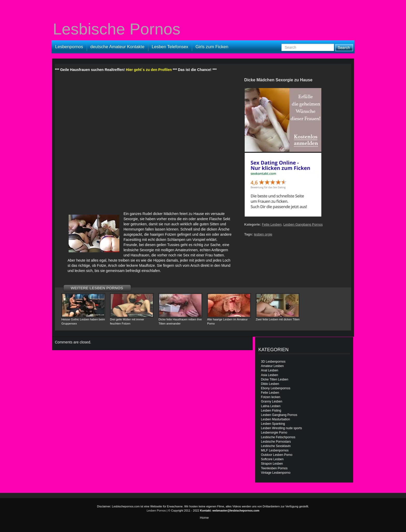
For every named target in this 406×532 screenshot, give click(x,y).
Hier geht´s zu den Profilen (149, 70)
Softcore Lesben (272, 459)
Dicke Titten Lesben (275, 379)
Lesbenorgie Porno (274, 433)
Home (204, 518)
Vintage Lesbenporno (276, 473)
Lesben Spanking (273, 424)
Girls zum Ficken (212, 47)
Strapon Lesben (272, 464)
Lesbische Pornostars (276, 442)
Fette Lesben (272, 224)
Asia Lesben (270, 375)
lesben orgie (263, 234)
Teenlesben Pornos (274, 468)
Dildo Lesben (270, 384)
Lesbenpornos (69, 47)
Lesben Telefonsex (170, 47)
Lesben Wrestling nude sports (282, 428)
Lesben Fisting (271, 411)
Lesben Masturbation (275, 419)
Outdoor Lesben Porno (277, 455)
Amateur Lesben (272, 366)
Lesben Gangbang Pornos (303, 224)
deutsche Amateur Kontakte (117, 47)
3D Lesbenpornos (273, 362)
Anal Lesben (270, 370)
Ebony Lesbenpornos (276, 388)
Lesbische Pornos (117, 29)
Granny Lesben (272, 401)
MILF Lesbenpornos (275, 450)
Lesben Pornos (156, 511)
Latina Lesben (271, 406)
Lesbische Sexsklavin (276, 446)
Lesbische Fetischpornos (278, 437)
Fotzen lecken (271, 397)
